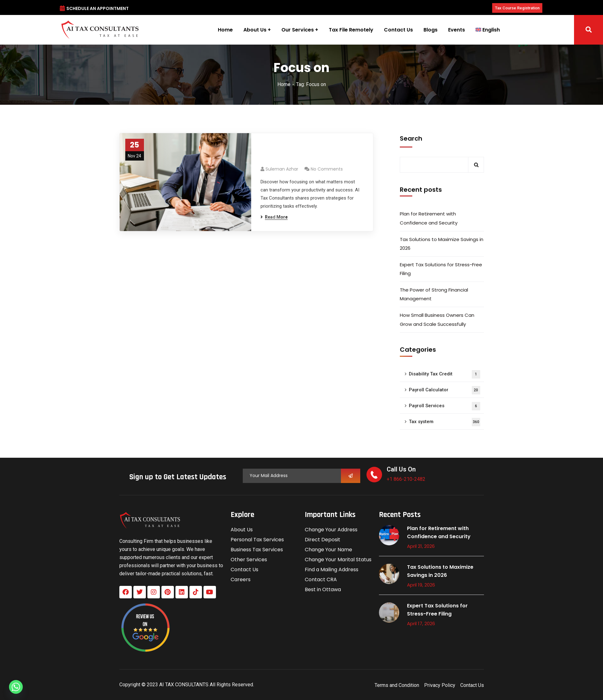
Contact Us (244, 570)
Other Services (249, 560)
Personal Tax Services (257, 540)
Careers (241, 579)
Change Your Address (331, 530)
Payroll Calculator (445, 390)
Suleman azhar (282, 169)
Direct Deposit (323, 540)
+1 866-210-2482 (406, 479)
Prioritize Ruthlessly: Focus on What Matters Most (312, 153)
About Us (242, 530)
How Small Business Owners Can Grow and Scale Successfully (437, 319)
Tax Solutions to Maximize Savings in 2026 (442, 244)
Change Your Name (328, 550)
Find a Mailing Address (332, 570)
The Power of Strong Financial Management (434, 294)
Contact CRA (321, 579)
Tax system (445, 422)
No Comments (327, 169)
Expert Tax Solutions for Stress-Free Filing (441, 269)
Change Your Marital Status (338, 560)
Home (284, 84)
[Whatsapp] (16, 687)
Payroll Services (445, 406)
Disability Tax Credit (445, 374)
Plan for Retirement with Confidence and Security (429, 218)
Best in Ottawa (323, 589)
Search (411, 138)
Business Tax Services (257, 550)
